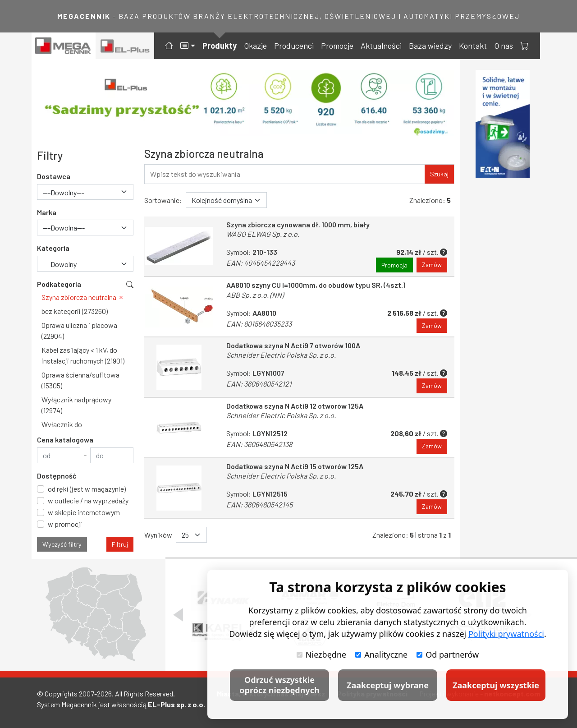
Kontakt (473, 46)
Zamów (432, 265)
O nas (504, 46)
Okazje (255, 46)
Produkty (220, 46)
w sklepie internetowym (84, 512)
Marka (47, 212)
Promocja (394, 265)
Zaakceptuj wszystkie (496, 685)
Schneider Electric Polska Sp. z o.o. (281, 355)
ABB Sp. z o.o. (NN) (255, 295)
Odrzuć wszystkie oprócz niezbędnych (279, 685)
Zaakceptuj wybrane (388, 685)
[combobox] (85, 192)
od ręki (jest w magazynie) (87, 489)
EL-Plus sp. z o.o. (176, 704)
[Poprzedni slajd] (178, 615)
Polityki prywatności (506, 634)
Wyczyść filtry (62, 544)
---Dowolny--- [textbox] (64, 192)
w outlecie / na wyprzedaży (88, 500)
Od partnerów (448, 654)
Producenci (294, 46)
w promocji (65, 524)
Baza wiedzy (430, 46)
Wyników (158, 537)
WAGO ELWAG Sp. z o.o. (263, 234)
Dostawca (54, 176)
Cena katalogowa (65, 440)
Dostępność (57, 476)
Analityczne (381, 654)
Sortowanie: (163, 200)
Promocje (337, 46)
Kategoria (53, 248)
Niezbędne (321, 654)
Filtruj (120, 544)
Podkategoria (59, 284)
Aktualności (381, 46)
